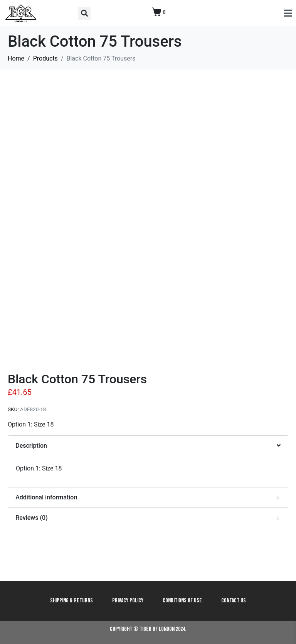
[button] (84, 13)
